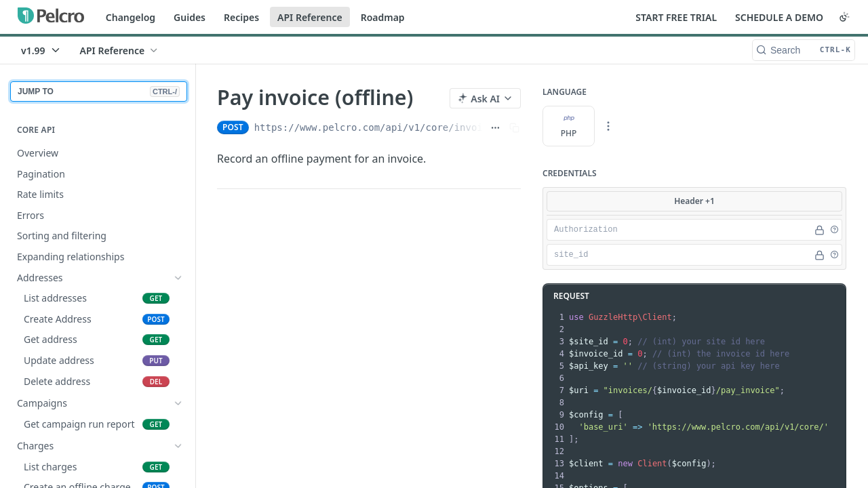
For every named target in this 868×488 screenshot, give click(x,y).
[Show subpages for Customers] (178, 361)
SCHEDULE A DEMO (779, 17)
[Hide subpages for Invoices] (178, 423)
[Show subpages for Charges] (178, 319)
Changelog (131, 17)
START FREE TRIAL (676, 17)
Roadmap (383, 17)
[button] (834, 230)
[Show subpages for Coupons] (178, 340)
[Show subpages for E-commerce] (178, 382)
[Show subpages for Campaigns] (178, 298)
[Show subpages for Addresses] (178, 278)
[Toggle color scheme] (844, 17)
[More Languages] (608, 126)
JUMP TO (99, 91)
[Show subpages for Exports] (178, 402)
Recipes (241, 17)
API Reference (310, 17)
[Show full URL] (495, 127)
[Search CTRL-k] (804, 50)
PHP (569, 126)
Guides (190, 17)
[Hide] (820, 230)
